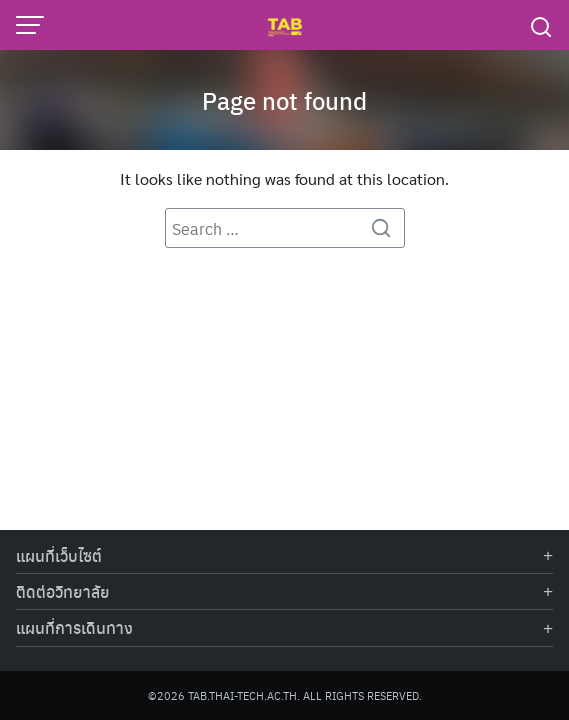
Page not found (284, 100)
